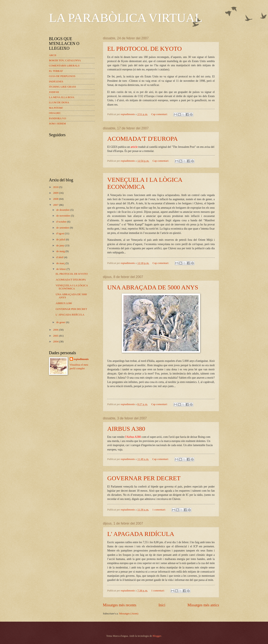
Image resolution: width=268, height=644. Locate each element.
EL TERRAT (56, 71)
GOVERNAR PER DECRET (144, 478)
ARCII (53, 55)
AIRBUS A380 (126, 429)
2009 (56, 193)
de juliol (61, 240)
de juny (60, 246)
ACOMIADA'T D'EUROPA (143, 139)
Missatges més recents (120, 605)
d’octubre (62, 222)
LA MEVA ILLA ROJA (62, 97)
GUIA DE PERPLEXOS (62, 76)
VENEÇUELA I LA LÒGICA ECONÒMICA (145, 183)
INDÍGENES (56, 82)
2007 (56, 205)
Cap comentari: (160, 114)
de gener (61, 322)
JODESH (54, 92)
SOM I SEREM (57, 124)
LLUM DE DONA (59, 102)
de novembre (63, 216)
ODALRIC (55, 113)
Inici (162, 605)
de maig (61, 251)
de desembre (63, 210)
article (134, 147)
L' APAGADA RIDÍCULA (141, 534)
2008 (56, 199)
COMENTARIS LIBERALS (64, 66)
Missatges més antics (203, 605)
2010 (56, 187)
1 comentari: (159, 510)
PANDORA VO (57, 118)
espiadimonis (81, 359)
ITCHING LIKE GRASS (62, 87)
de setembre (63, 228)
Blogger (157, 636)
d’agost (60, 234)
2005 (56, 336)
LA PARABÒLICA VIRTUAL (126, 18)
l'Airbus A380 (133, 437)
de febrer (61, 269)
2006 (56, 330)
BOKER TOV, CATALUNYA (65, 60)
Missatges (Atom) (129, 614)
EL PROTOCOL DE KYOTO (144, 49)
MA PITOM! (56, 108)
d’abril (60, 257)
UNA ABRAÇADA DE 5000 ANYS (153, 287)
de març (61, 263)
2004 (56, 342)
